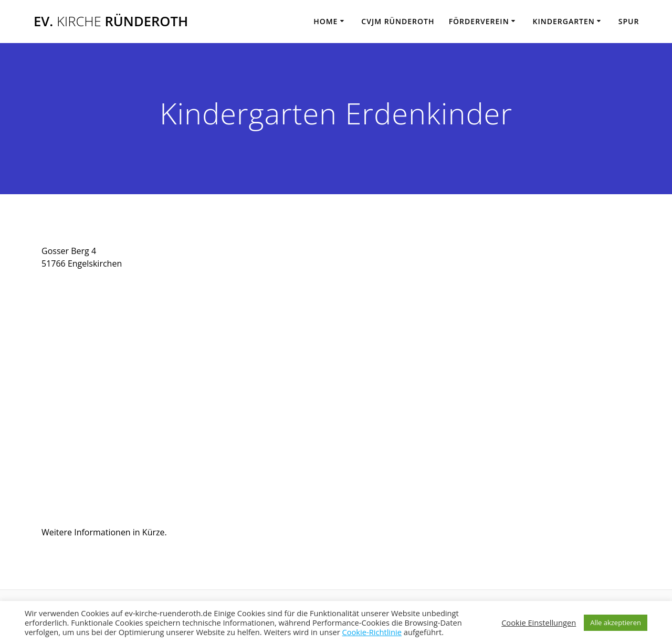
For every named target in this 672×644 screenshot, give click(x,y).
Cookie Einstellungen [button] (539, 622)
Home (325, 21)
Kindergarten (564, 21)
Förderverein (479, 21)
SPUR (629, 21)
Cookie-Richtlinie (372, 632)
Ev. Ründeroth (111, 22)
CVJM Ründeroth (398, 21)
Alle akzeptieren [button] (616, 622)
